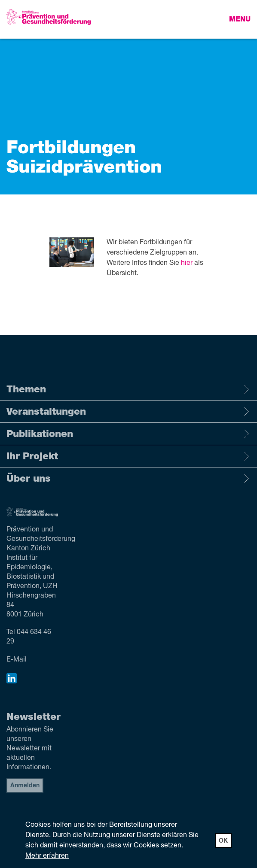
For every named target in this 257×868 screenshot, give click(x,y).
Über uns (128, 479)
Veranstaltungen (128, 412)
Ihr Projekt (128, 456)
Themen (128, 389)
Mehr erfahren (47, 856)
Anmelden (25, 786)
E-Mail (17, 660)
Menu (240, 19)
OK (223, 841)
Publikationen (128, 434)
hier (187, 263)
